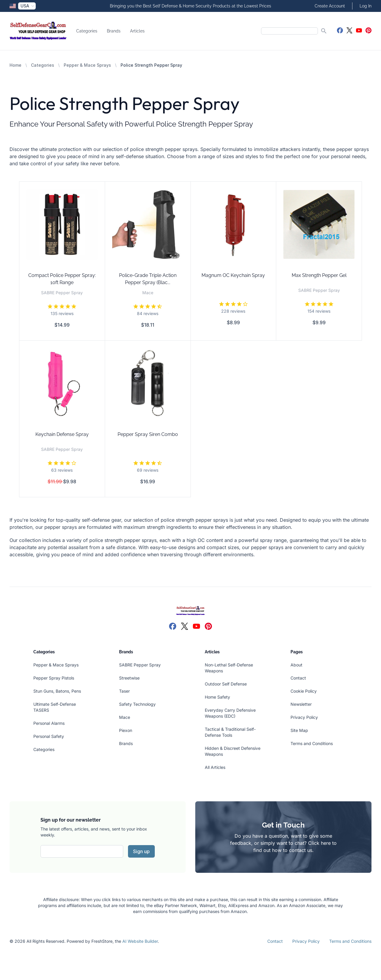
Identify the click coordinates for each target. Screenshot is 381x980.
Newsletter (301, 704)
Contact (298, 678)
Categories (87, 31)
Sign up (141, 851)
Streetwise (129, 678)
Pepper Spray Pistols (54, 678)
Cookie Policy (304, 691)
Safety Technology (137, 704)
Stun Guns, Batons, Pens (57, 691)
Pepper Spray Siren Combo (148, 434)
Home (15, 65)
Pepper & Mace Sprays (87, 65)
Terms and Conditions (312, 743)
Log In (366, 6)
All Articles (215, 767)
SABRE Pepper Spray (140, 665)
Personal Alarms (49, 723)
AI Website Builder (140, 941)
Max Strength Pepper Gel (319, 275)
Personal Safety (49, 736)
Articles (137, 31)
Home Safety (217, 697)
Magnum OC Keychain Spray (233, 275)
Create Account (330, 6)
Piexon (126, 730)
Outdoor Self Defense (226, 684)
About (296, 665)
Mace (125, 717)
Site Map (299, 730)
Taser (124, 691)
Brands (114, 31)
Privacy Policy (304, 717)
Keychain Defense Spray (62, 434)
